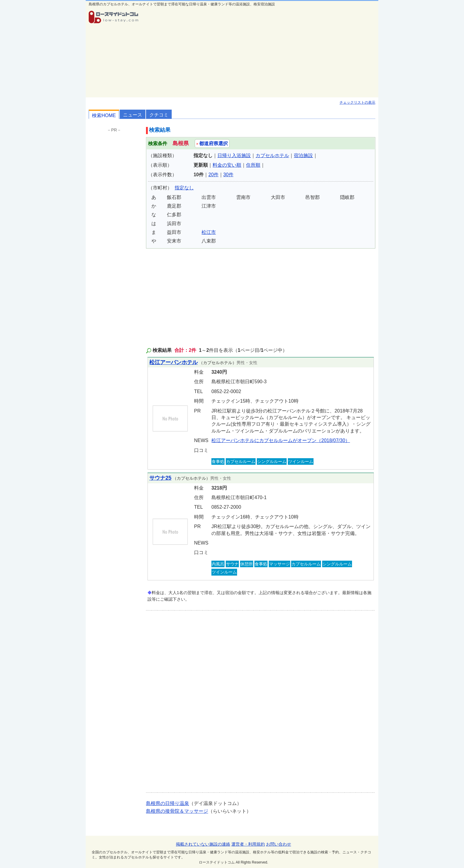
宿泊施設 (303, 155)
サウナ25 (160, 478)
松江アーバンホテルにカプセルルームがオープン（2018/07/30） (281, 440)
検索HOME (104, 115)
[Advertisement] (261, 53)
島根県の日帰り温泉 (168, 803)
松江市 (209, 232)
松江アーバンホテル (173, 362)
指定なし (184, 188)
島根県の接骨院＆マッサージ (177, 811)
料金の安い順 (227, 165)
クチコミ (159, 115)
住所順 (253, 165)
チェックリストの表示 (357, 102)
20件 (213, 175)
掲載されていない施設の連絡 (203, 844)
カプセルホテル (272, 155)
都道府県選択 (212, 144)
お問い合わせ (279, 844)
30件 (228, 175)
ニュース (133, 115)
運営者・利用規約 (248, 844)
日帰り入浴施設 (234, 155)
